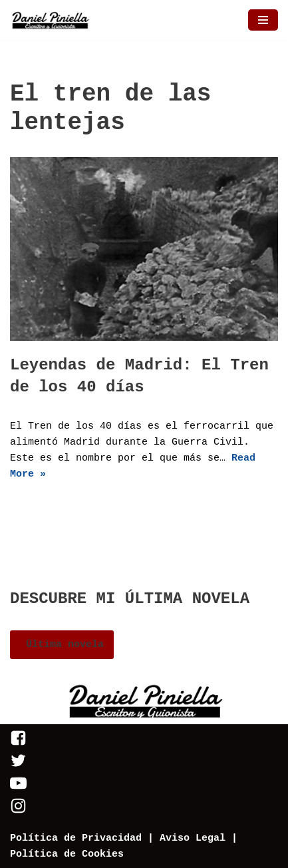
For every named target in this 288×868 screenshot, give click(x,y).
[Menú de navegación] (263, 20)
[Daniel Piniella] (50, 20)
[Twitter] (18, 766)
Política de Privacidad (76, 838)
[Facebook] (18, 744)
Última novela (62, 645)
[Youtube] (18, 789)
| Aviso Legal (184, 838)
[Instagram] (18, 812)
